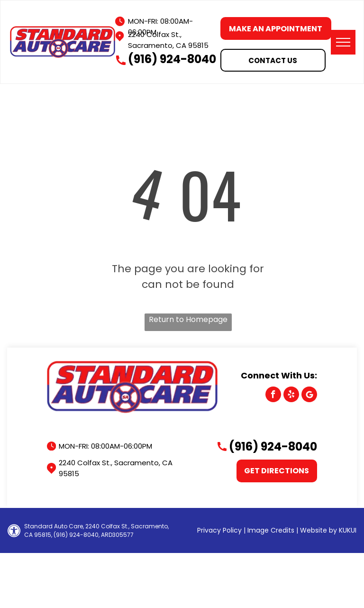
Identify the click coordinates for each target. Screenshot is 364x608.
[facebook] (273, 396)
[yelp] (291, 396)
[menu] (343, 42)
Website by (318, 530)
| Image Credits (269, 530)
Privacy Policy (219, 530)
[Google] (309, 396)
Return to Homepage (188, 319)
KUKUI (348, 530)
